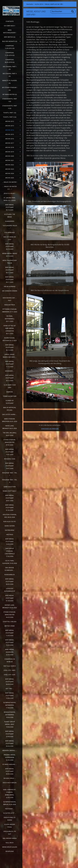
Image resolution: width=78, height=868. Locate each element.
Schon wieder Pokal (10, 826)
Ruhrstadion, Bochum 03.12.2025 (10, 339)
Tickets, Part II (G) (10, 117)
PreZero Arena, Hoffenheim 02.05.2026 (10, 757)
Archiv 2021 (10, 160)
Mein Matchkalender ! (10, 31)
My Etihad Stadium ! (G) (10, 89)
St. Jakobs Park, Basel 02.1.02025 (10, 199)
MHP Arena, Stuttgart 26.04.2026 (10, 743)
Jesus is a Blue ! (10, 193)
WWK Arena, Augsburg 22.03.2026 (10, 652)
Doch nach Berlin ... (10, 784)
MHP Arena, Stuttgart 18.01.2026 (10, 466)
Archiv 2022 (10, 165)
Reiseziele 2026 (10, 459)
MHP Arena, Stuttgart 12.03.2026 (10, 633)
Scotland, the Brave (10, 216)
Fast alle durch (10, 666)
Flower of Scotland (10, 402)
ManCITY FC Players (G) (10, 82)
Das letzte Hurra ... (10, 414)
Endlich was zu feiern (10, 819)
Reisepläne (10, 851)
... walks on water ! (10, 182)
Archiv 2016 (10, 139)
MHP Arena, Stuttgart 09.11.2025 (10, 280)
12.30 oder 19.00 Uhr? (10, 386)
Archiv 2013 (10, 126)
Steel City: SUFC (10, 675)
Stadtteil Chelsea (10, 622)
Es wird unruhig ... (10, 764)
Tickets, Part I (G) (10, 113)
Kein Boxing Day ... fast (10, 299)
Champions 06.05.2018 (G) (10, 61)
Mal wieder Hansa (10, 838)
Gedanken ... (10, 371)
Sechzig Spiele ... (10, 778)
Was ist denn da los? (10, 238)
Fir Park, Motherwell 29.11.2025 (10, 319)
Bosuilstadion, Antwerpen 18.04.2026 (10, 715)
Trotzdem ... (10, 809)
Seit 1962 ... (10, 689)
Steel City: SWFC (10, 670)
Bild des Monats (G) (10, 41)
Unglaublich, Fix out (10, 833)
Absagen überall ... (10, 750)
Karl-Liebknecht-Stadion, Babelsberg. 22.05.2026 (10, 793)
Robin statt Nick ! (10, 491)
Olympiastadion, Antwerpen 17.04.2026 (10, 705)
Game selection (10, 487)
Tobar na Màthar (10, 396)
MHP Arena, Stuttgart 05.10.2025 (10, 207)
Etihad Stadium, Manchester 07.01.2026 (10, 442)
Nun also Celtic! (10, 521)
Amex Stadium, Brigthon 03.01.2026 (10, 420)
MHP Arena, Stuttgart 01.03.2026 (10, 598)
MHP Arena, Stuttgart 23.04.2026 (10, 734)
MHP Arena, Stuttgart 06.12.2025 (10, 347)
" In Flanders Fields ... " (10, 227)
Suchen (73, 11)
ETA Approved (10, 233)
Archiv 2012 (10, 121)
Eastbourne (10, 530)
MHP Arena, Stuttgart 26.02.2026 (10, 582)
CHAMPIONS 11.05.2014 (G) (10, 54)
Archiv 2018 (10, 147)
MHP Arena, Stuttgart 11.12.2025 (10, 364)
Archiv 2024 (10, 173)
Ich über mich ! (10, 26)
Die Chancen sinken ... (10, 292)
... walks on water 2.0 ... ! (10, 188)
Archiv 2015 (10, 134)
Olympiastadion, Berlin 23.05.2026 (10, 803)
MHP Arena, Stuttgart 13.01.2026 (10, 452)
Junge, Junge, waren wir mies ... (10, 356)
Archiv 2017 (10, 143)
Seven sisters (10, 526)
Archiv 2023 (10, 169)
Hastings (10, 534)
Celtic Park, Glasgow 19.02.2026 (10, 562)
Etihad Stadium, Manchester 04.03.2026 (10, 615)
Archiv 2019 (10, 152)
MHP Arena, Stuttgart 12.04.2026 (10, 696)
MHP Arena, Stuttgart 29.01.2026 (10, 498)
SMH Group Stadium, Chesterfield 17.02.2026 (10, 552)
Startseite (10, 21)
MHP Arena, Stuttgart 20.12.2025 (10, 378)
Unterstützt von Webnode (50, 429)
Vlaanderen (10, 221)
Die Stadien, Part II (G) (10, 75)
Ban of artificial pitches (10, 409)
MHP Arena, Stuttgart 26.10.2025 (10, 246)
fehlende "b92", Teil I (10, 474)
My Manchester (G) (10, 94)
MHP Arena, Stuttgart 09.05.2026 (10, 771)
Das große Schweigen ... (10, 569)
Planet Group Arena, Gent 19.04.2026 (10, 724)
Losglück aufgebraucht (10, 590)
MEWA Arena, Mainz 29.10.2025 (10, 255)
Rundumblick (10, 575)
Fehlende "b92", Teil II (10, 481)
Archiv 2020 (10, 156)
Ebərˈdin (10, 392)
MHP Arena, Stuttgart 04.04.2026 (10, 682)
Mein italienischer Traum (10, 262)
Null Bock (10, 843)
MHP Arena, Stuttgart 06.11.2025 (10, 270)
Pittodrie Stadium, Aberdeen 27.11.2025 (10, 310)
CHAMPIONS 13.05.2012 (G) (10, 47)
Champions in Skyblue (10, 660)
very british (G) (10, 37)
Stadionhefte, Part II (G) (10, 107)
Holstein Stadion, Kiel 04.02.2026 (10, 516)
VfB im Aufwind (10, 286)
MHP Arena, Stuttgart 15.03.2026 (10, 642)
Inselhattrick (10, 305)
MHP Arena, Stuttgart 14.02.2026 (10, 541)
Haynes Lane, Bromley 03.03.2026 (10, 606)
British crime (10, 626)
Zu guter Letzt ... (10, 813)
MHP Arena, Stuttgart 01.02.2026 (10, 508)
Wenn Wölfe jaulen (10, 847)
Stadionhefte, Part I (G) (10, 100)
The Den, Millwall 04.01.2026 (10, 434)
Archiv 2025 (10, 178)
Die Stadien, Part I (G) (10, 68)
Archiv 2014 (10, 130)
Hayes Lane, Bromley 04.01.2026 (10, 427)
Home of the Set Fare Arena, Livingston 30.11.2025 (10, 330)
